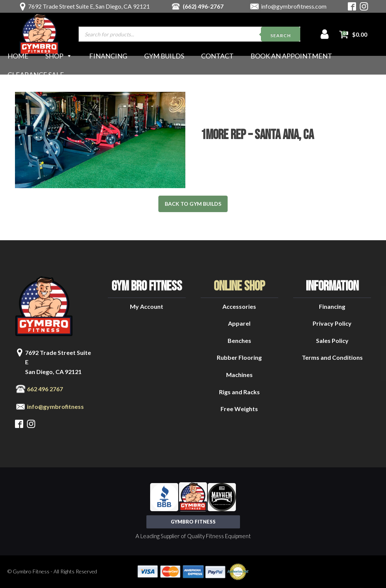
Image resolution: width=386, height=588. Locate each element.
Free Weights (239, 409)
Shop (59, 56)
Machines (239, 375)
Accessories (239, 306)
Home (18, 56)
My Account (147, 306)
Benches (239, 340)
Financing (108, 56)
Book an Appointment (291, 56)
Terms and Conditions (332, 357)
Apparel (239, 323)
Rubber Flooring (239, 357)
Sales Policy (332, 340)
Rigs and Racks (239, 392)
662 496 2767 (45, 389)
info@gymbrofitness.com (294, 6)
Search (281, 35)
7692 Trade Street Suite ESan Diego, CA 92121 (58, 362)
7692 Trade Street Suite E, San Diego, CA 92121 (89, 6)
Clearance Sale (36, 75)
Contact (217, 56)
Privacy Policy (332, 323)
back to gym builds (193, 204)
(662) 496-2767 (203, 6)
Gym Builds (164, 56)
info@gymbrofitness (55, 406)
